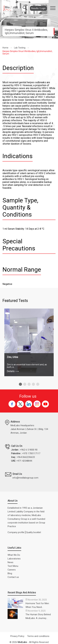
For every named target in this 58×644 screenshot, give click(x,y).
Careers (12, 570)
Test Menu (13, 566)
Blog (10, 573)
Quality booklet (33, 532)
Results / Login (38, 8)
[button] (20, 384)
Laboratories (14, 559)
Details (13, 371)
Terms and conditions (38, 636)
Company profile (16, 532)
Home (5, 48)
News (10, 562)
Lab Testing (20, 48)
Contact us (13, 577)
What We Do (14, 555)
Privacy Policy (17, 636)
